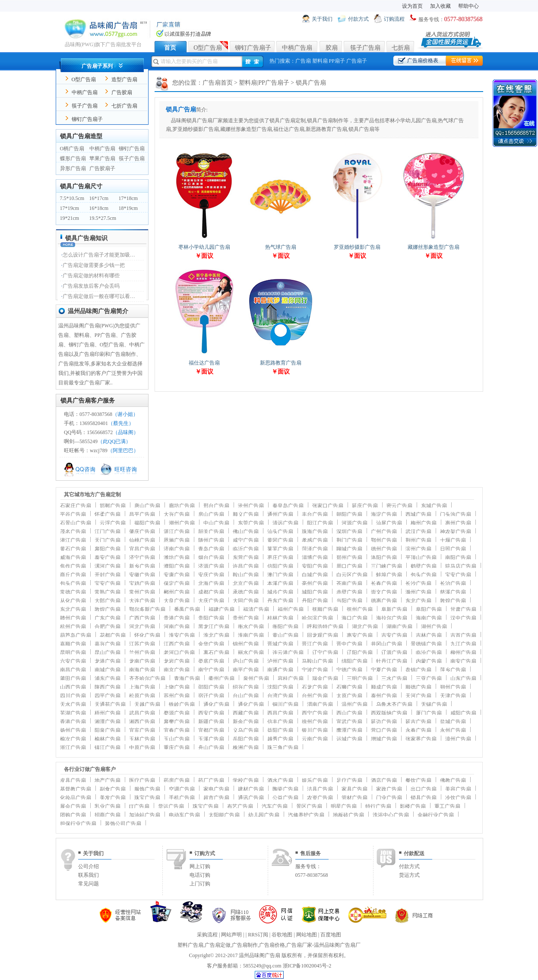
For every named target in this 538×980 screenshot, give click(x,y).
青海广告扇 (187, 679)
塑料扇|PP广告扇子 (264, 83)
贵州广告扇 (246, 618)
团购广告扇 (73, 815)
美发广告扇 (113, 798)
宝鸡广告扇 (142, 584)
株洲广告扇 (246, 748)
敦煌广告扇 (453, 601)
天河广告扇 (418, 696)
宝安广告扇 (458, 575)
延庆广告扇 (365, 506)
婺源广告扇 (177, 713)
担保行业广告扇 (78, 824)
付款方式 (358, 19)
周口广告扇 (349, 566)
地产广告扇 (108, 780)
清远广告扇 (285, 523)
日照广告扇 (453, 549)
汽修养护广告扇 (306, 815)
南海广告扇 (142, 670)
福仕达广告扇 (204, 363)
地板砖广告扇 (348, 815)
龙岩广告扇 (177, 661)
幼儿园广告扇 (264, 815)
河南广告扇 (177, 627)
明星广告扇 (344, 806)
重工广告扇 (447, 806)
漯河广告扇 (108, 566)
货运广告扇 (171, 806)
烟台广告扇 (211, 558)
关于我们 (322, 19)
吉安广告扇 (394, 635)
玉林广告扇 (142, 739)
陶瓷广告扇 (285, 789)
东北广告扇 (418, 601)
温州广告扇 (354, 704)
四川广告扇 (73, 696)
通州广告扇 (280, 514)
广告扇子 (357, 61)
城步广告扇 (280, 592)
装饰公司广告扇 (123, 824)
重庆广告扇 (177, 748)
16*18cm (99, 208)
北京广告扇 (246, 584)
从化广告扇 (73, 601)
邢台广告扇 (216, 506)
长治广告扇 (453, 584)
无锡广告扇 (434, 704)
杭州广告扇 (73, 627)
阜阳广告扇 (429, 609)
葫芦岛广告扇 (76, 635)
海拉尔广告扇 (392, 618)
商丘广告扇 (73, 575)
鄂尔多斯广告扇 (147, 609)
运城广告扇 (349, 739)
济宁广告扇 (142, 558)
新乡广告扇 (142, 566)
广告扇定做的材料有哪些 (91, 276)
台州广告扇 (315, 696)
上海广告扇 (142, 687)
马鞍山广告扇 (317, 661)
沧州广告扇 (251, 506)
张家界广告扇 (421, 739)
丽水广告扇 (251, 653)
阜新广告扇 (394, 609)
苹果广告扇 (102, 159)
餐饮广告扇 (418, 780)
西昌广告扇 (280, 713)
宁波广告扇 (315, 670)
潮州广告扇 (182, 523)
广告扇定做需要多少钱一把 (94, 265)
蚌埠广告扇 (389, 575)
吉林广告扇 (429, 635)
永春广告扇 (418, 730)
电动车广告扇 (184, 815)
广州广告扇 (384, 532)
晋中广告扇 (349, 644)
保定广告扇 (177, 584)
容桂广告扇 (291, 679)
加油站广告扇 (145, 815)
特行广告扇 (378, 806)
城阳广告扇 (315, 592)
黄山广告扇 (285, 635)
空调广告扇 (182, 789)
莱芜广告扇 (280, 549)
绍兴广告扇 (246, 687)
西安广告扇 (211, 713)
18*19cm (128, 208)
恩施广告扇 (177, 540)
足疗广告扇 (349, 780)
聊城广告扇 (349, 549)
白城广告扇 (315, 575)
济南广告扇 (177, 549)
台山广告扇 (246, 696)
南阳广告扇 (458, 558)
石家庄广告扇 (76, 506)
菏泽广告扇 (315, 549)
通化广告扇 (216, 704)
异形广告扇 (73, 168)
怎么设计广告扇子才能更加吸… (99, 255)
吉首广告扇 (463, 635)
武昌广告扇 (142, 713)
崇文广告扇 (384, 592)
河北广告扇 (142, 627)
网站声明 (231, 935)
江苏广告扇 (142, 644)
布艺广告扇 (240, 806)
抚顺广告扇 (325, 609)
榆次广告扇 (73, 739)
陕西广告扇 (108, 687)
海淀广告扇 (384, 514)
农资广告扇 (320, 798)
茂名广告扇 (73, 532)
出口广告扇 (424, 789)
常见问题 (89, 884)
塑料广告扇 (190, 945)
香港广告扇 (73, 722)
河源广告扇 (354, 523)
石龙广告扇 (315, 687)
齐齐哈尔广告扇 (147, 679)
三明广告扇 (360, 679)
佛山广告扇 (246, 532)
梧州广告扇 (108, 713)
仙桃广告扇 (142, 540)
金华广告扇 (211, 644)
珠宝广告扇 (147, 798)
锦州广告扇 (246, 644)
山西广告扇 (73, 687)
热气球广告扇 (281, 247)
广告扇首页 (218, 83)
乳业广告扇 (108, 806)
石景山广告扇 (76, 523)
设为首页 (412, 6)
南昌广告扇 (73, 670)
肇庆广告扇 (142, 532)
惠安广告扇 (360, 635)
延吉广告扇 (418, 722)
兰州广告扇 (142, 653)
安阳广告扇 (315, 566)
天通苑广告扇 (110, 704)
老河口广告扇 (179, 653)
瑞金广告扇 (325, 679)
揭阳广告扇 (147, 523)
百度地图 (331, 935)
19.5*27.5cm (103, 218)
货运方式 (409, 875)
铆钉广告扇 (132, 149)
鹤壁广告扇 (424, 566)
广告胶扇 (122, 92)
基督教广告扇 (76, 789)
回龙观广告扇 (323, 635)
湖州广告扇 (434, 627)
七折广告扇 (124, 106)
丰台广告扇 (315, 514)
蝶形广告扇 (73, 159)
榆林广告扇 (108, 739)
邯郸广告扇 (113, 506)
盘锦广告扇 (418, 670)
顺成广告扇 (384, 687)
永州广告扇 (453, 730)
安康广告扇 (177, 575)
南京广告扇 (177, 670)
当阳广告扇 (349, 601)
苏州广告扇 (177, 696)
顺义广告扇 (246, 514)
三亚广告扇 (429, 679)
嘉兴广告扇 (108, 644)
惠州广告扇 (458, 523)
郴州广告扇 (177, 592)
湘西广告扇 (142, 722)
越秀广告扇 (280, 739)
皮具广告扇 (73, 780)
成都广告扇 (211, 592)
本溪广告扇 (280, 584)
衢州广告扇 (222, 679)
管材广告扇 (354, 798)
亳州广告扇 (315, 584)
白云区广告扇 (352, 575)
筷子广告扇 (365, 48)
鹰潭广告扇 (349, 730)
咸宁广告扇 (246, 540)
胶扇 (332, 48)
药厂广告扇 (211, 780)
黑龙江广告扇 (214, 627)
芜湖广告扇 (73, 713)
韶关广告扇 (211, 532)
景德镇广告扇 (426, 644)
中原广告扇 (142, 748)
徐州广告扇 (315, 722)
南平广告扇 (246, 670)
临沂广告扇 (246, 549)
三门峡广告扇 (386, 566)
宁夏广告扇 (384, 670)
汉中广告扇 (463, 618)
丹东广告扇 (280, 601)
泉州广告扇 (256, 679)
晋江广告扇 (315, 644)
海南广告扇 (429, 618)
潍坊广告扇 (177, 558)
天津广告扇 (453, 696)
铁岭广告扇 (182, 704)
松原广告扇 (142, 696)
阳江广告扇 (320, 523)
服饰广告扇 (147, 789)
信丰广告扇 (280, 722)
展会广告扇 (73, 806)
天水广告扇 (73, 704)
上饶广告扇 (177, 687)
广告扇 (303, 61)
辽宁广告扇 (325, 653)
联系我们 (89, 875)
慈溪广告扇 (453, 592)
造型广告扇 (124, 79)
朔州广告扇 (453, 687)
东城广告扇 (434, 506)
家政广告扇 (389, 789)
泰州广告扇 (384, 696)
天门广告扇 (108, 540)
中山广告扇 (216, 523)
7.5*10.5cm (72, 198)
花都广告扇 (113, 635)
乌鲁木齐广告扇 (394, 704)
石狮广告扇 (349, 687)
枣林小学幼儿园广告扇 (204, 247)
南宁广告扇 (211, 670)
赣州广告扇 (73, 618)
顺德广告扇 (418, 687)
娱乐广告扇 (315, 780)
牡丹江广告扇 (392, 661)
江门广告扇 (108, 532)
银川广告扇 (315, 730)
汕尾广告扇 (389, 523)
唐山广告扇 (147, 506)
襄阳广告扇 (108, 549)
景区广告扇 (309, 806)
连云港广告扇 (288, 653)
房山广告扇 (211, 514)
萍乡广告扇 (453, 670)
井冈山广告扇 (386, 644)
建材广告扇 (251, 789)
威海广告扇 (73, 558)
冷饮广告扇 (458, 798)
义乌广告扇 (246, 730)
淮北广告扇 (216, 635)
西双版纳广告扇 (389, 713)
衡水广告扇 (251, 627)
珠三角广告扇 (283, 748)
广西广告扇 (142, 618)
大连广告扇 (142, 601)
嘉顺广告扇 (73, 644)
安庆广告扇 (211, 575)
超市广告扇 (216, 798)
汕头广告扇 (280, 532)
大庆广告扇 (211, 601)
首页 (170, 48)
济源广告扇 (211, 566)
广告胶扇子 (102, 168)
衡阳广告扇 (285, 627)
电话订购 (200, 875)
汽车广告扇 (275, 806)
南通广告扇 (280, 670)
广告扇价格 (272, 945)
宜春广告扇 (177, 730)
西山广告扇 (349, 713)
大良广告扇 (177, 601)
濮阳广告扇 (177, 566)
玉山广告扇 (177, 739)
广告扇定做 (218, 945)
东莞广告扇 (251, 523)
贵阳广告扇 (211, 618)
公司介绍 (89, 866)
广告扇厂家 (299, 945)
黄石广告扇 (73, 549)
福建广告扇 (222, 609)
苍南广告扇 (349, 584)
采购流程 (207, 935)
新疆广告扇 (211, 722)
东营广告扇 (246, 558)
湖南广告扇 (399, 627)
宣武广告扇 (349, 722)
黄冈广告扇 (280, 540)
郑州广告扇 (349, 558)
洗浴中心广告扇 (391, 815)
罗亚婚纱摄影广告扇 (357, 247)
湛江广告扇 (177, 532)
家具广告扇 (354, 789)
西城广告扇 (418, 514)
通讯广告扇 (251, 798)
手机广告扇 (182, 798)
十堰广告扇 (453, 540)
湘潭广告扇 (108, 722)
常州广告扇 (142, 592)
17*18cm (128, 198)
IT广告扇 (139, 806)
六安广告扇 (73, 661)
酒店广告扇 (384, 780)
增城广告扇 (384, 739)
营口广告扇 (384, 730)
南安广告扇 (463, 661)
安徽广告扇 (142, 575)
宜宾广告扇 (142, 730)
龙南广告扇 (142, 661)
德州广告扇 (384, 549)
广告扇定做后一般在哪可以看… (99, 296)
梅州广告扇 (424, 523)
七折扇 (401, 48)
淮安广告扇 (182, 635)
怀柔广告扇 (108, 514)
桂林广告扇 (280, 618)
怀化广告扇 (147, 635)
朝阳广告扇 (349, 514)
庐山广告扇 (246, 661)
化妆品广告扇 (76, 798)
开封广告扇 (108, 575)
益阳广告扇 (280, 730)
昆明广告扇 (73, 653)
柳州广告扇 (463, 653)
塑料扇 (320, 61)
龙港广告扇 (108, 661)
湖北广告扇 (365, 627)
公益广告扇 (285, 798)
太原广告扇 (349, 696)
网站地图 (307, 935)
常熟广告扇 (108, 592)
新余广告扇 (246, 722)
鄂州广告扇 (384, 540)
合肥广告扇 (108, 627)
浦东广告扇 (108, 679)
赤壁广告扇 (349, 592)
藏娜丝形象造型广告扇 (434, 247)
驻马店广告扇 (461, 566)
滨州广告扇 (418, 549)
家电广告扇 (216, 789)
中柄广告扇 (297, 48)
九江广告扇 (463, 644)
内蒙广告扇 (429, 661)
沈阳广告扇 (280, 687)
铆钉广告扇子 (253, 48)
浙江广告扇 (73, 748)
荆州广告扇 (418, 540)
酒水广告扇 (280, 780)
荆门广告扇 (349, 540)
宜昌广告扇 (142, 549)
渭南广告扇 (320, 704)
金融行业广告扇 (436, 815)
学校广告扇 (246, 780)
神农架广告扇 (456, 532)
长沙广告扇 (418, 584)
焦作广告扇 (73, 566)
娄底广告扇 (211, 661)
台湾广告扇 (280, 696)
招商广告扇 (108, 815)
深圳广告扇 (349, 532)
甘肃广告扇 (463, 609)
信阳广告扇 (280, 566)
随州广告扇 (211, 540)
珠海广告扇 (315, 532)
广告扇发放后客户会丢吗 (91, 286)
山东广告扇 (463, 679)
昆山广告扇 (108, 653)
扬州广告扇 (73, 730)
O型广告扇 (208, 48)
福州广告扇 (291, 609)
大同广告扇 (246, 601)
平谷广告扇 (73, 514)
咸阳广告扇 (463, 713)
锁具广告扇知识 (86, 238)
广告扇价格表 (423, 60)
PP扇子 (337, 61)
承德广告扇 (246, 592)
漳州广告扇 (458, 739)
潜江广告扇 (73, 540)
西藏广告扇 (246, 713)
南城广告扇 (108, 670)
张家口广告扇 (328, 506)
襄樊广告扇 (177, 722)
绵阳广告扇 (354, 661)
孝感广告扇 (315, 540)
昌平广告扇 (142, 514)
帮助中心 (468, 6)
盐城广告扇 (453, 722)
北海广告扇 (211, 584)
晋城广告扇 (280, 644)
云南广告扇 (315, 739)
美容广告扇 (458, 789)
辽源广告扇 (394, 653)
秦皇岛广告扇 (288, 506)
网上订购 (200, 866)
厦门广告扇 (429, 713)
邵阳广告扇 (211, 687)
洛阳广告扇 (384, 558)
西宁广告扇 (315, 713)
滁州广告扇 (418, 592)
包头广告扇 (424, 575)
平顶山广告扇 (421, 558)
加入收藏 (440, 6)
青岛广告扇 (211, 549)
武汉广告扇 (418, 532)
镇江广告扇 (108, 748)
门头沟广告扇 (456, 514)
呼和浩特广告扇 (325, 627)
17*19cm (70, 208)
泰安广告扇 (108, 558)
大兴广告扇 (177, 514)
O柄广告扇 (72, 149)
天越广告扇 (147, 704)
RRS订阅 (258, 935)
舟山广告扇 (211, 748)
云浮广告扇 (113, 523)
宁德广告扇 (349, 670)
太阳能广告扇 (224, 815)
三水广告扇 (394, 679)
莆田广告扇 (73, 679)
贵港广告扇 (177, 618)
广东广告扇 (108, 618)
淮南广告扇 (251, 635)
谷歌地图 (282, 935)
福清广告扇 (256, 609)
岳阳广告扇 (246, 739)
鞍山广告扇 (246, 575)
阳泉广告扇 (108, 730)
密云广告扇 (399, 506)
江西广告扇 (177, 644)
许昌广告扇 (246, 566)
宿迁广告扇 (211, 696)
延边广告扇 (384, 722)
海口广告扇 (354, 618)
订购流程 (394, 19)
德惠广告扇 (384, 601)
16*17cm (99, 198)
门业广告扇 (389, 798)
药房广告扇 (177, 780)
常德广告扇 (73, 592)
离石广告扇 (216, 653)
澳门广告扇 (280, 575)
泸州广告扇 (280, 661)
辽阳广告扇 (360, 653)
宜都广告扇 (211, 730)
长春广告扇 (384, 584)
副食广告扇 (113, 789)
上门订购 (200, 884)
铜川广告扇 (285, 704)
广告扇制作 (245, 945)
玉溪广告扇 (211, 739)
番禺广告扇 (187, 609)
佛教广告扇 (453, 780)
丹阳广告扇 (315, 601)
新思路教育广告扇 (281, 363)
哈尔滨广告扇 (317, 618)
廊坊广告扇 (182, 506)
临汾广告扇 (429, 653)
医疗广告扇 (142, 780)
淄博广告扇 (315, 558)
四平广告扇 (108, 696)
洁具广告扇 (320, 789)
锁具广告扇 (424, 798)
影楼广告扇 (413, 806)
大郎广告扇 (108, 601)
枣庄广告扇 (280, 558)
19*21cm (70, 218)
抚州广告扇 (360, 609)
